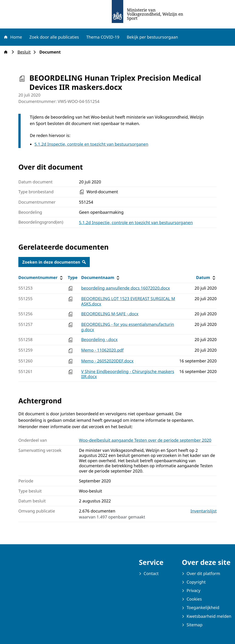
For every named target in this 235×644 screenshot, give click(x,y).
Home (13, 37)
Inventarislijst (204, 511)
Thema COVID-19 (103, 37)
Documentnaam (101, 278)
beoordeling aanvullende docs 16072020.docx (126, 288)
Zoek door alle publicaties (54, 37)
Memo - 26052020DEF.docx (107, 361)
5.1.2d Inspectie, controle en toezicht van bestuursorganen (91, 144)
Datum (206, 278)
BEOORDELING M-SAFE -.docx (110, 314)
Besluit (25, 52)
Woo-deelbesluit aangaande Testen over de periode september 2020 (145, 440)
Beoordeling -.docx (99, 339)
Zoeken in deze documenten (54, 262)
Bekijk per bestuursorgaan (152, 37)
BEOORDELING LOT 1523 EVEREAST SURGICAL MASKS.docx (128, 301)
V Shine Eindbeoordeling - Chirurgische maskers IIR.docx (128, 374)
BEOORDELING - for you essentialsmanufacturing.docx (128, 327)
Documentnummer (41, 278)
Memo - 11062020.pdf (102, 350)
